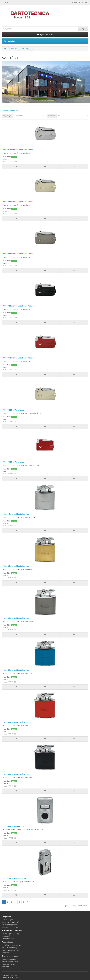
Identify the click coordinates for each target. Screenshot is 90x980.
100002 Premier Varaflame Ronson (19, 202)
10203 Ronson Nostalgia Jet (16, 618)
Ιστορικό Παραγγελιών (10, 962)
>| (36, 902)
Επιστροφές (6, 936)
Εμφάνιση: (52, 116)
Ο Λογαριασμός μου (9, 959)
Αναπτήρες (26, 49)
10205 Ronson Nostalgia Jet (16, 722)
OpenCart (14, 975)
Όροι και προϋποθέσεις (11, 927)
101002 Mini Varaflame (14, 410)
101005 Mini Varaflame (14, 462)
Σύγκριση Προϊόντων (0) (12, 110)
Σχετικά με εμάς (7, 920)
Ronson (14, 49)
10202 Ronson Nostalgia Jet (16, 566)
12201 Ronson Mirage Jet (15, 878)
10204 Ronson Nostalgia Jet (16, 670)
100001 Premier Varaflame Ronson (19, 150)
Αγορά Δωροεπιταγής (10, 948)
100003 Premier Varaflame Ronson (19, 254)
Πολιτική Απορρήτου (9, 925)
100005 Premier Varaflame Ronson (19, 358)
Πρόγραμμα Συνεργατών (10, 950)
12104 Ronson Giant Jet (14, 826)
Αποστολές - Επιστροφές (11, 922)
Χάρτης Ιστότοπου (8, 939)
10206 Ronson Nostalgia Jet (16, 774)
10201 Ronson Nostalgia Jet (16, 514)
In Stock (14, 157)
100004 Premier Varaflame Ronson (19, 306)
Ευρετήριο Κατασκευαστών (11, 945)
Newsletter (6, 966)
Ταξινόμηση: (8, 116)
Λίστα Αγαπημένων (8, 964)
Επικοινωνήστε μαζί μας (10, 934)
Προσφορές (6, 953)
